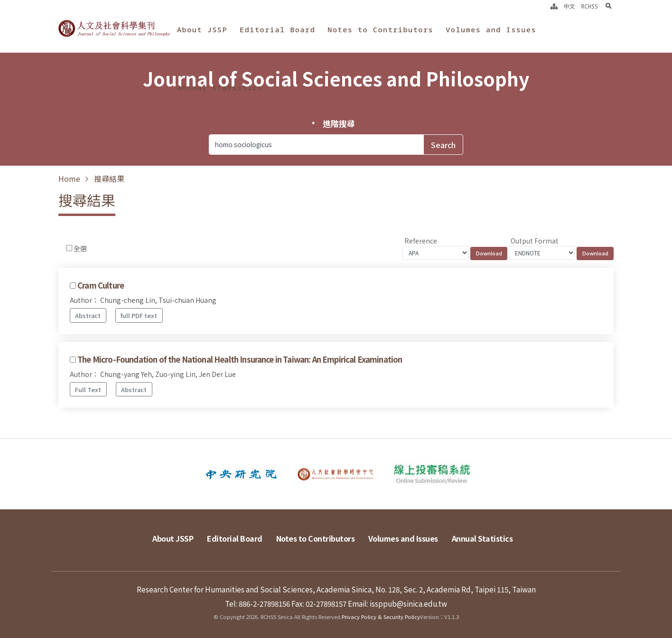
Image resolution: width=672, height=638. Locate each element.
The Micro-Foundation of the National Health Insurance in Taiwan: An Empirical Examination (240, 359)
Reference (421, 241)
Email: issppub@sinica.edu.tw (397, 603)
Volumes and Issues (491, 29)
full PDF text (139, 315)
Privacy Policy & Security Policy (381, 617)
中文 (569, 6)
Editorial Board (277, 29)
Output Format (535, 241)
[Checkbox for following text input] (69, 248)
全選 (80, 248)
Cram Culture (101, 285)
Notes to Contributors (380, 29)
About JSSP (202, 29)
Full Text (88, 389)
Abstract (88, 315)
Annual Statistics (220, 87)
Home (69, 178)
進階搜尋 (339, 123)
